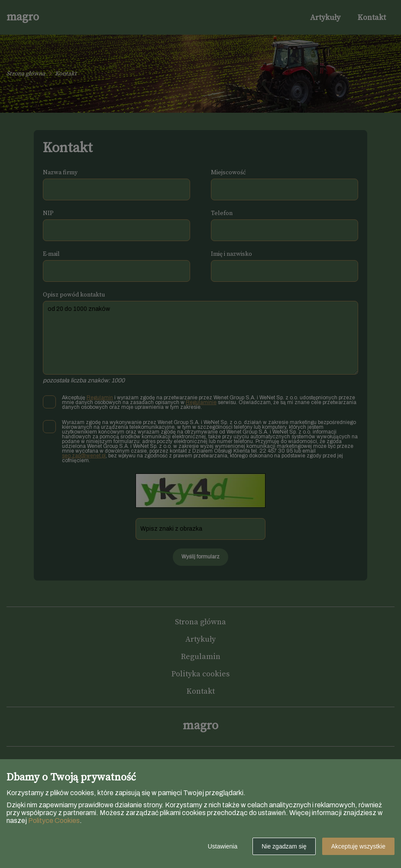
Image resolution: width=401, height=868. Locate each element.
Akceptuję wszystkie (358, 846)
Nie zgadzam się (284, 846)
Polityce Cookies (54, 821)
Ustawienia (223, 846)
